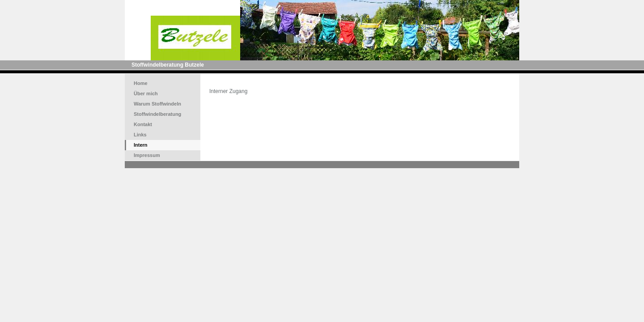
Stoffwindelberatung (157, 114)
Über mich (146, 93)
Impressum (147, 155)
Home (141, 83)
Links (140, 135)
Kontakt (143, 124)
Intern (141, 145)
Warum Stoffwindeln (157, 104)
